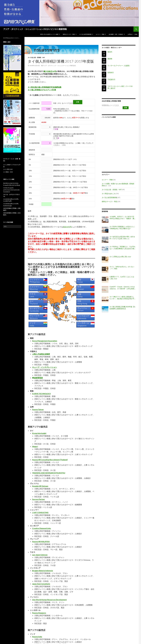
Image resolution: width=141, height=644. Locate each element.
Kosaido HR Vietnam (40, 486)
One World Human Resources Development (49, 600)
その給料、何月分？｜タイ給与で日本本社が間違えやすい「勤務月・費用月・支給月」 (122, 218)
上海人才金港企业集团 (41, 354)
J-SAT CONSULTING (40, 512)
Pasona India (37, 637)
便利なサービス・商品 (69, 34)
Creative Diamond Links (42, 528)
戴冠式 (110, 52)
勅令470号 (67, 227)
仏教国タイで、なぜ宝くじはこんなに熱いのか (122, 278)
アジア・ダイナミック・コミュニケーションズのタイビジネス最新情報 (35, 29)
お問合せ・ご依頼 (133, 34)
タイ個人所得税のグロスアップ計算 (42, 90)
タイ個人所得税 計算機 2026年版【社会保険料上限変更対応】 (122, 308)
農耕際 (110, 59)
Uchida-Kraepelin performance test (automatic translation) (12, 190)
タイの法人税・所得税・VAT (36, 57)
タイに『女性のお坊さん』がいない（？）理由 (122, 268)
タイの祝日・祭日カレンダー (112, 47)
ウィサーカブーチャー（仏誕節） (119, 66)
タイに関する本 (8, 169)
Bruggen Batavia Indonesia (43, 571)
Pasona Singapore (39, 613)
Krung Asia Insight (39, 433)
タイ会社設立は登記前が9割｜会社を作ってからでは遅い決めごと (122, 238)
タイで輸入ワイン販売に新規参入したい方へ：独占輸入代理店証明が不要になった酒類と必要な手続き (122, 298)
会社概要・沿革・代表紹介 (116, 34)
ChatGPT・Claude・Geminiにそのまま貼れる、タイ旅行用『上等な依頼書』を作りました (122, 288)
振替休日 (111, 72)
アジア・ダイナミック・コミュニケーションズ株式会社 (59, 66)
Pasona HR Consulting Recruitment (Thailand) (50, 460)
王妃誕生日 (111, 79)
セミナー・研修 (100, 34)
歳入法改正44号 (50, 71)
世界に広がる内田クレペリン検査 (49, 34)
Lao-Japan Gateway (40, 555)
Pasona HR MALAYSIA (41, 541)
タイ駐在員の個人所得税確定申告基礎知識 (45, 87)
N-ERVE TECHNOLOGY (41, 394)
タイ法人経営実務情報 (85, 34)
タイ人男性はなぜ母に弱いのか (120, 257)
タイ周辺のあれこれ (109, 194)
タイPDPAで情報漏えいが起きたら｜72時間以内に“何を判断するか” (122, 228)
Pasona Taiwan (38, 409)
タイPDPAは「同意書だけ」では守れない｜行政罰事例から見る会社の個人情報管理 (122, 248)
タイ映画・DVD (8, 172)
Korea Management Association (45, 341)
